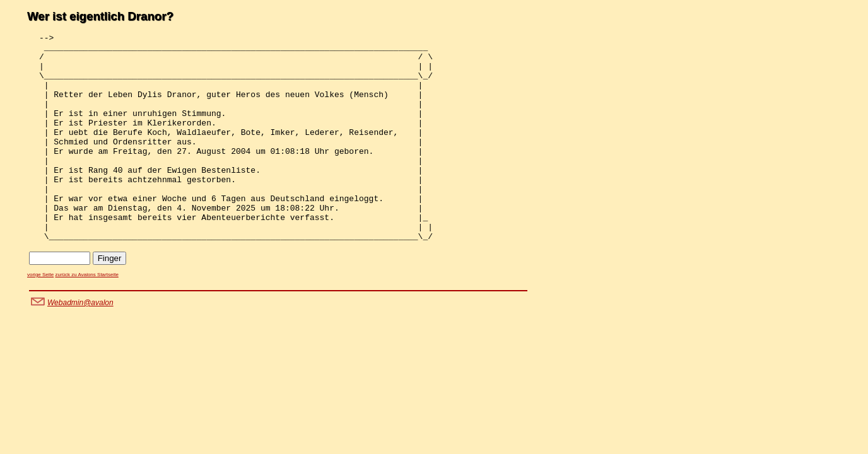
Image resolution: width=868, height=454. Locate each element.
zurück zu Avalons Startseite (86, 316)
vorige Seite (40, 316)
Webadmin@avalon (80, 344)
